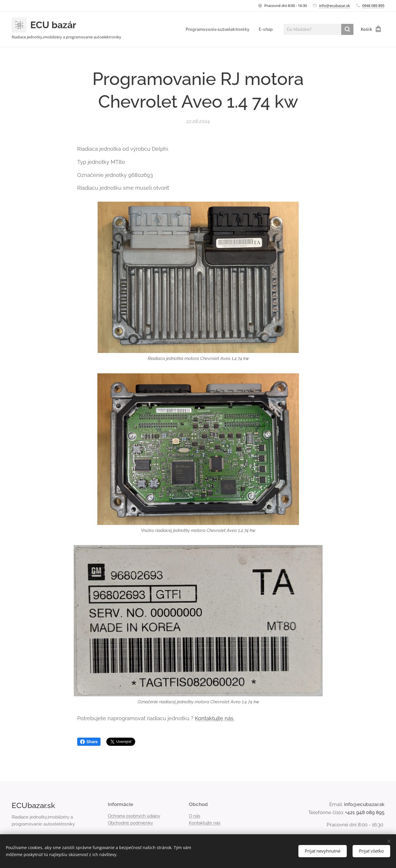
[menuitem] (217, 29)
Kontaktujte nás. (215, 718)
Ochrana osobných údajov (134, 816)
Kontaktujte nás (205, 823)
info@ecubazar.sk (335, 6)
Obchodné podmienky (130, 823)
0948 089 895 (373, 6)
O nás (195, 816)
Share (89, 742)
